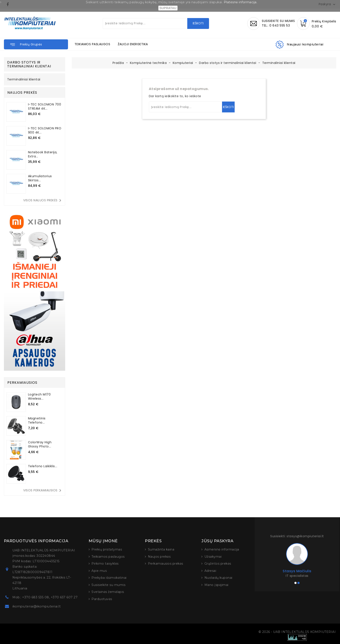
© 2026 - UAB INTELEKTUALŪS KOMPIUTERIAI (297, 632)
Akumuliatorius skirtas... (40, 178)
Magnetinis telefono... (37, 420)
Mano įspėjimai (216, 585)
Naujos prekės (159, 557)
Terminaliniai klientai (24, 80)
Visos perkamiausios (43, 491)
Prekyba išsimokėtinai (109, 578)
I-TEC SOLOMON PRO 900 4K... (45, 130)
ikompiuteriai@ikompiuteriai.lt (36, 606)
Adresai (210, 571)
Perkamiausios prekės (166, 564)
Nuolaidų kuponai (218, 578)
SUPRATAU (168, 8)
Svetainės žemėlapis (108, 592)
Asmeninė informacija (222, 549)
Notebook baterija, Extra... (43, 154)
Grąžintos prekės (218, 564)
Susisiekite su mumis (108, 585)
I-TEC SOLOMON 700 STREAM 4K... (45, 106)
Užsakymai (213, 557)
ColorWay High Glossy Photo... (40, 444)
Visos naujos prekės (43, 200)
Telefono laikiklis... (43, 466)
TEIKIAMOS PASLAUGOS (92, 44)
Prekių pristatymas (107, 549)
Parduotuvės (102, 599)
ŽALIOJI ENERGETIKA (133, 44)
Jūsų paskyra (217, 541)
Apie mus (99, 571)
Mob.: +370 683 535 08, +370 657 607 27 (45, 597)
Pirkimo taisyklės (105, 564)
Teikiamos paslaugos (108, 557)
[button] (36, 44)
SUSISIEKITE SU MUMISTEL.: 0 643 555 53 (278, 23)
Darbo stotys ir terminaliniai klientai (29, 64)
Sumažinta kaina (161, 549)
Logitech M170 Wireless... (39, 396)
